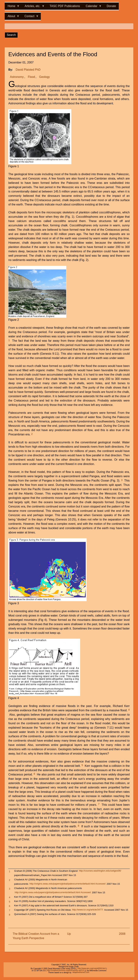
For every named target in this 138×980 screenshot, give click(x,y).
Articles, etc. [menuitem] (33, 7)
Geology (45, 77)
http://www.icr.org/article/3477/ (88, 910)
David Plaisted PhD (28, 70)
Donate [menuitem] (111, 6)
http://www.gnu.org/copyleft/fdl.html (92, 969)
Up (69, 934)
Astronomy (17, 77)
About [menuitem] (12, 17)
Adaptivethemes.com (81, 973)
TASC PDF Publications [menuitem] (65, 6)
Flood (31, 77)
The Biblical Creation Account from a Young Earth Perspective (36, 936)
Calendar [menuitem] (92, 7)
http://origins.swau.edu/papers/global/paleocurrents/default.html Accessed (67, 884)
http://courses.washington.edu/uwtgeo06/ (100, 871)
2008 (122, 934)
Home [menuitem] (12, 7)
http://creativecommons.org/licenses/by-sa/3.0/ (65, 971)
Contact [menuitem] (30, 17)
